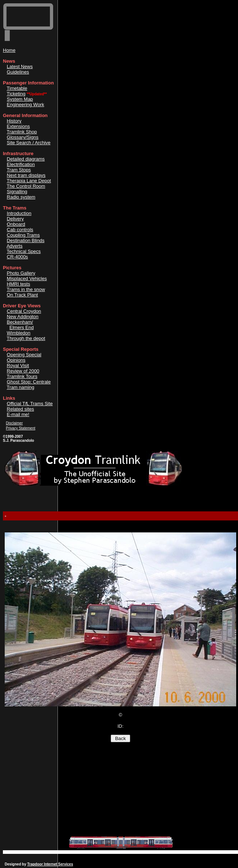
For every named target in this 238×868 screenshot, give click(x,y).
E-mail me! (18, 414)
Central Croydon (24, 311)
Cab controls (20, 230)
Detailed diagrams (26, 159)
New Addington (23, 317)
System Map (20, 99)
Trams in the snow (26, 289)
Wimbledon (19, 333)
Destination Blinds (26, 240)
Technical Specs (24, 251)
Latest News (20, 67)
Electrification (21, 164)
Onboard (16, 224)
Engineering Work (25, 105)
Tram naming (21, 387)
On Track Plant (22, 295)
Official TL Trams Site (30, 404)
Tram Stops (19, 170)
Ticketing (16, 94)
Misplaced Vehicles (27, 279)
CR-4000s (18, 257)
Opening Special (24, 355)
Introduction (19, 213)
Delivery (15, 219)
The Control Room (26, 186)
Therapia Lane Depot (29, 181)
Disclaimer (14, 423)
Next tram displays (26, 175)
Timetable (17, 88)
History (14, 121)
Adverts (14, 246)
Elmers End (22, 327)
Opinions (16, 360)
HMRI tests (18, 284)
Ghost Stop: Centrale (29, 382)
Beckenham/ (20, 322)
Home (9, 50)
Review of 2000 (23, 371)
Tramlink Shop (22, 132)
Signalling (17, 192)
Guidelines (18, 72)
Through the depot (26, 338)
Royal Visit (18, 366)
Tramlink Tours (22, 376)
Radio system (21, 197)
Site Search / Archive (29, 143)
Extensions (18, 126)
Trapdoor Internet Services (50, 864)
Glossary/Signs (23, 137)
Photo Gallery (21, 273)
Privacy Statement (20, 428)
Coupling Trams (23, 235)
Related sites (20, 409)
